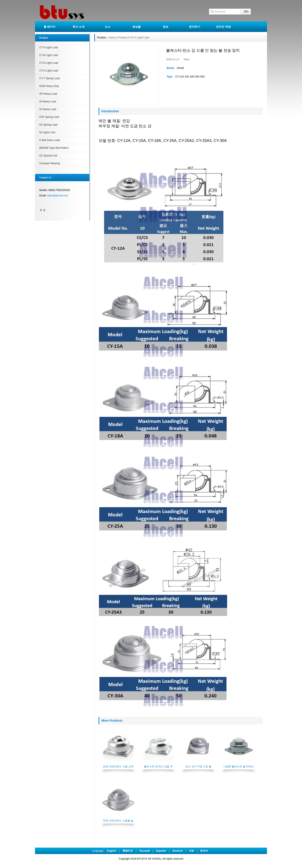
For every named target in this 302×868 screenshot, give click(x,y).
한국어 (204, 851)
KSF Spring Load (49, 117)
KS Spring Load (48, 125)
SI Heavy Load (48, 109)
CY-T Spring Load (50, 78)
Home (112, 38)
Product (123, 38)
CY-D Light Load (49, 63)
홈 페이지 (50, 27)
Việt (192, 851)
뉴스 (108, 27)
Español (161, 851)
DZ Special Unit (48, 156)
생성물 (137, 27)
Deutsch (178, 851)
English (112, 851)
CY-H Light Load (49, 71)
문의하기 (195, 27)
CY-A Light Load (49, 47)
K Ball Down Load (50, 140)
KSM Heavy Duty (49, 86)
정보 (166, 27)
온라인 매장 (223, 27)
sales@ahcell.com (58, 196)
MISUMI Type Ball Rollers (54, 148)
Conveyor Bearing (50, 163)
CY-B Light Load (49, 55)
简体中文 (128, 851)
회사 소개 (79, 27)
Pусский (145, 851)
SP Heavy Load (48, 94)
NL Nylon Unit (47, 132)
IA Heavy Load (48, 102)
